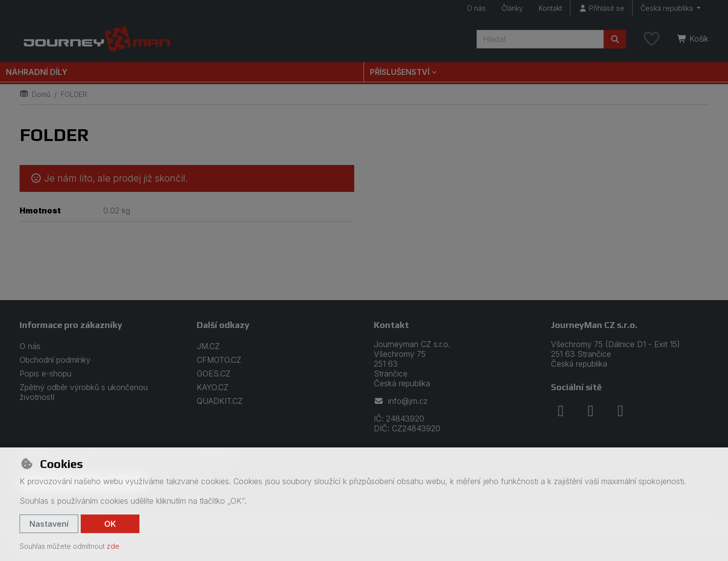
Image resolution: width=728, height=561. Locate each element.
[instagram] (591, 411)
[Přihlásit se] (601, 8)
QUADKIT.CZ (220, 401)
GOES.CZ (214, 374)
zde (113, 546)
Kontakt (550, 8)
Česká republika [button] (668, 8)
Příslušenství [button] (400, 72)
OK (110, 524)
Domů (35, 94)
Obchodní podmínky (55, 360)
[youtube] (620, 411)
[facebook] (561, 411)
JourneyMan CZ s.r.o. (594, 325)
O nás (476, 8)
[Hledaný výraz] (540, 39)
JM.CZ (208, 346)
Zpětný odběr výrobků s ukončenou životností (84, 392)
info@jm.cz (401, 401)
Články (512, 8)
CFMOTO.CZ (219, 360)
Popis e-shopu (45, 374)
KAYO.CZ (213, 387)
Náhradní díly (37, 72)
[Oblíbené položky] (652, 39)
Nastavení (49, 524)
